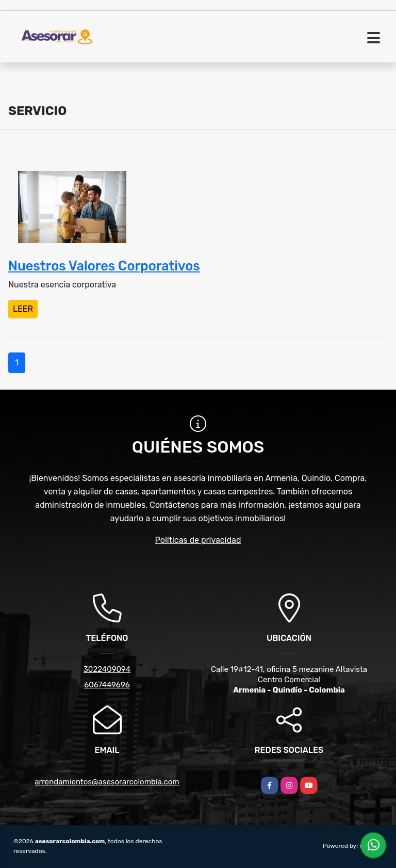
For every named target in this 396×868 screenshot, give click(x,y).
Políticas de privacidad (198, 540)
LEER (23, 309)
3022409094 (107, 669)
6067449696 (107, 685)
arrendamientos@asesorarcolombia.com (107, 782)
